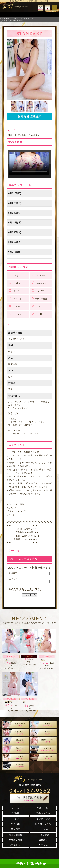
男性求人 (43, 840)
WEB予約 (43, 845)
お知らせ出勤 (16, 835)
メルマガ (43, 829)
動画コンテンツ (43, 824)
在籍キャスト (43, 808)
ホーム (16, 808)
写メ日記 (16, 829)
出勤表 (16, 813)
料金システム (43, 813)
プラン (16, 819)
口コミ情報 (43, 835)
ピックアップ (43, 819)
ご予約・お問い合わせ (30, 864)
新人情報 (16, 824)
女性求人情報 (16, 840)
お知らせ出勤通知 (29, 116)
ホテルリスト (16, 845)
